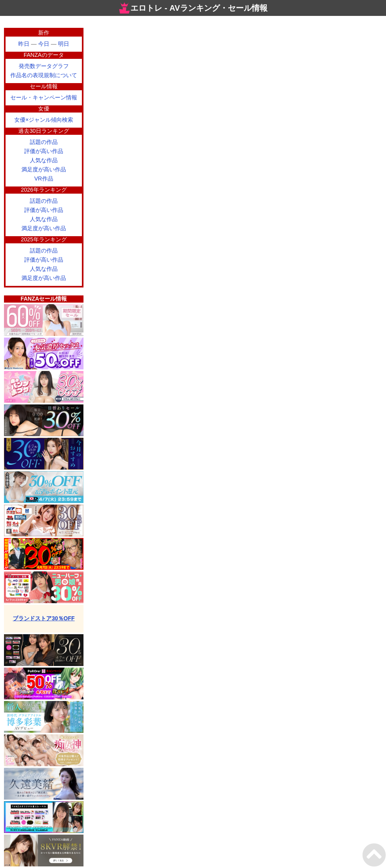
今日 (44, 44)
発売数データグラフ (44, 66)
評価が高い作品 (44, 151)
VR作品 (44, 179)
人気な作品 (44, 160)
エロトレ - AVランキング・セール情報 (193, 8)
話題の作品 (44, 142)
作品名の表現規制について (44, 75)
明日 (64, 44)
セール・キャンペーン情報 (44, 97)
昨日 (24, 44)
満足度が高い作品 (44, 169)
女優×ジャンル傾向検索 (44, 120)
